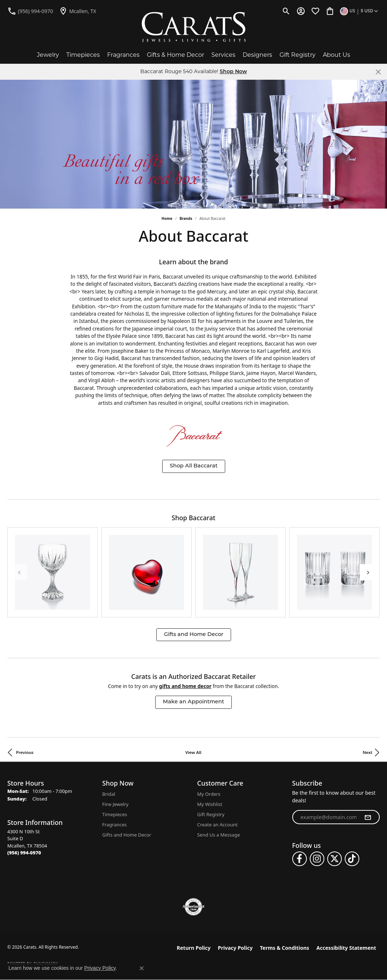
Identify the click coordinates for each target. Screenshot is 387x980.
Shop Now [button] (233, 72)
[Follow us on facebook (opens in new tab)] (300, 859)
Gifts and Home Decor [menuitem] (127, 835)
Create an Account (217, 825)
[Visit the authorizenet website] (193, 907)
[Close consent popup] (142, 968)
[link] (30, 11)
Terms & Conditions (284, 948)
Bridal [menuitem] (109, 794)
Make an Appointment (193, 702)
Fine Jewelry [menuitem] (116, 804)
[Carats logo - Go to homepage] (194, 27)
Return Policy (194, 948)
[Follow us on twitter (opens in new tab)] (335, 859)
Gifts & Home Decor (175, 55)
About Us (337, 55)
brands (186, 218)
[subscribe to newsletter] (368, 817)
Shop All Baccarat (194, 466)
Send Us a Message (218, 835)
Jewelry (48, 55)
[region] (193, 572)
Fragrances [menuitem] (115, 825)
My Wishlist (210, 804)
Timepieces (83, 55)
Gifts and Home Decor (194, 635)
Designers (257, 55)
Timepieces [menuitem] (115, 814)
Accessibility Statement (346, 948)
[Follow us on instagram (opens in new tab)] (317, 859)
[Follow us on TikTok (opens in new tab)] (352, 859)
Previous (25, 752)
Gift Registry (298, 55)
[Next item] (368, 572)
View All (193, 752)
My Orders (209, 794)
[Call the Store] (24, 853)
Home (167, 218)
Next (368, 752)
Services (223, 55)
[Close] (378, 72)
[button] (286, 11)
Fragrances (123, 55)
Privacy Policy (235, 948)
